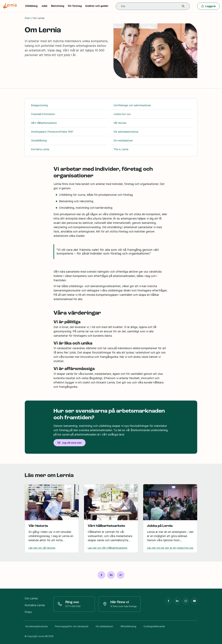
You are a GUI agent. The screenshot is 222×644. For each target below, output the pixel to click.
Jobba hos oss (122, 114)
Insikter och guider (97, 6)
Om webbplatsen (123, 140)
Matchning (58, 6)
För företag (75, 6)
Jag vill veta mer (70, 443)
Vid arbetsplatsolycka (126, 132)
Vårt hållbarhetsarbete (44, 123)
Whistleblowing (128, 626)
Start (28, 18)
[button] (183, 6)
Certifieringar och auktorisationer (132, 105)
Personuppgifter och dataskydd (72, 626)
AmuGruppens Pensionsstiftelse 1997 (52, 132)
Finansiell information (43, 114)
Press (28, 612)
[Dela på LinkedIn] (111, 575)
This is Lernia (121, 149)
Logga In (208, 6)
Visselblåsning (39, 140)
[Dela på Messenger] (121, 575)
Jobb (44, 6)
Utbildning (31, 6)
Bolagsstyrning (39, 105)
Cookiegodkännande (154, 626)
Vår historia (120, 123)
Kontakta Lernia (40, 149)
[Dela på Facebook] (101, 575)
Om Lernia (31, 598)
